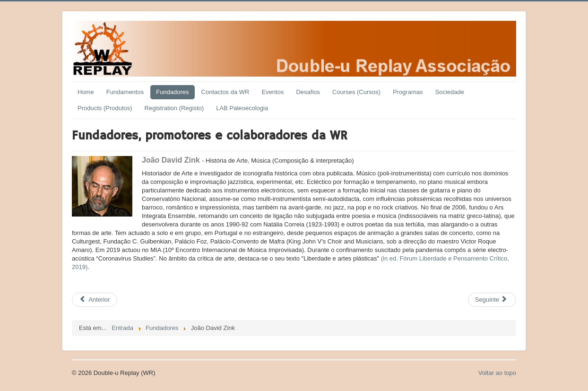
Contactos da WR (225, 92)
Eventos (272, 92)
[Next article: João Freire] (492, 300)
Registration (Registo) (174, 108)
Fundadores (172, 92)
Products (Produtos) (105, 108)
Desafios (308, 92)
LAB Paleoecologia (242, 108)
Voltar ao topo (497, 373)
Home (86, 92)
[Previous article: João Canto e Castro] (95, 300)
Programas (408, 92)
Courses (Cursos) (356, 92)
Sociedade (449, 92)
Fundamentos (125, 92)
